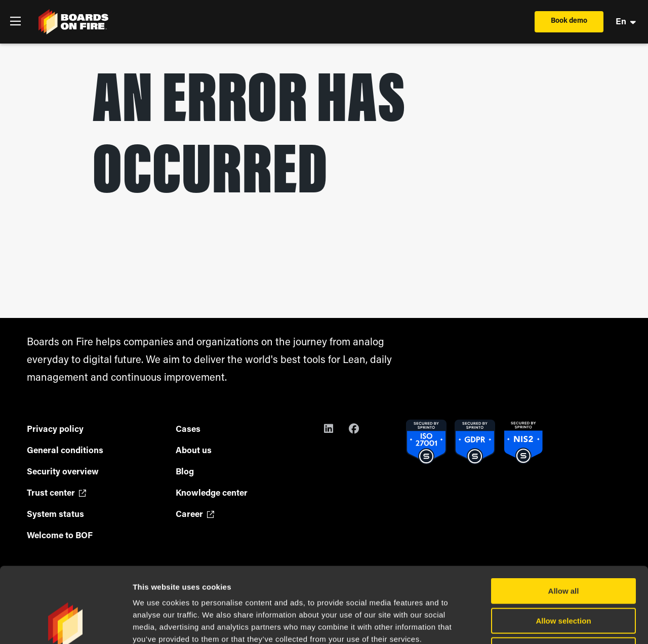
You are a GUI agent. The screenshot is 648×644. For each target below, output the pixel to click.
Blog (185, 472)
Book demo (569, 21)
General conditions (65, 451)
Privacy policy (55, 430)
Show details (531, 624)
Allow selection (563, 550)
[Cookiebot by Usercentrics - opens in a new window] (66, 624)
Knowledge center (212, 493)
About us (194, 451)
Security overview (63, 472)
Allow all (564, 520)
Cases (188, 430)
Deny (564, 579)
